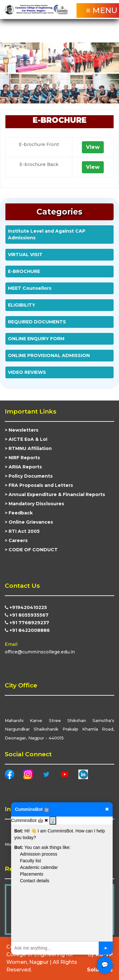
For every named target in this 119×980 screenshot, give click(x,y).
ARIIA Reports (25, 467)
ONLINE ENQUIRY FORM (36, 339)
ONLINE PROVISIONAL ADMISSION (49, 355)
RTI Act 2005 (24, 531)
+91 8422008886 (27, 630)
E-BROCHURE (24, 271)
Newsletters (23, 430)
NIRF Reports (24, 458)
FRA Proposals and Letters (41, 485)
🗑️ (53, 820)
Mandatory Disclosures (36, 504)
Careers (18, 540)
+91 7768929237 (27, 623)
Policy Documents (31, 476)
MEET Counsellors (30, 288)
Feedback (21, 513)
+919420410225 (26, 607)
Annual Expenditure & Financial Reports (57, 494)
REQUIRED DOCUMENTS (37, 322)
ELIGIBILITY (22, 305)
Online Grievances (31, 522)
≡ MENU (102, 10)
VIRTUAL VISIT (25, 255)
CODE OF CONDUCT (33, 550)
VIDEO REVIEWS (27, 372)
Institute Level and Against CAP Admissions (47, 234)
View (93, 147)
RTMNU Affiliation (30, 448)
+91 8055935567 (27, 615)
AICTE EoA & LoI (28, 439)
